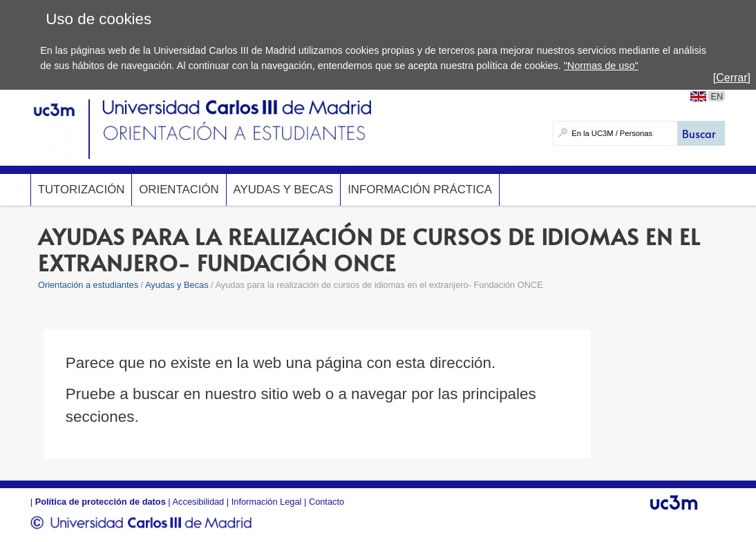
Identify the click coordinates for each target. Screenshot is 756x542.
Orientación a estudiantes (88, 285)
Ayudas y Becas (284, 190)
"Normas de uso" (601, 66)
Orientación (179, 190)
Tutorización (82, 190)
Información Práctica (420, 190)
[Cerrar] (732, 78)
